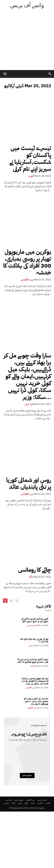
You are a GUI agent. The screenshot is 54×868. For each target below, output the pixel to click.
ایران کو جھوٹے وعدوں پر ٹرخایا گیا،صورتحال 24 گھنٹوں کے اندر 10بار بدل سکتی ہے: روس (35, 681)
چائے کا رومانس (35, 570)
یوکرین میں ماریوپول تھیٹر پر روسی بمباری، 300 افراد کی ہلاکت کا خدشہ (27, 262)
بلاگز (31, 577)
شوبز (20, 803)
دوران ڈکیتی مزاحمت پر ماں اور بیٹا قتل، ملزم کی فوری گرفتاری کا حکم (33, 661)
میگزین (40, 803)
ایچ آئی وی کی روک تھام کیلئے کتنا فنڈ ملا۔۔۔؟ (34, 640)
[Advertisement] (27, 42)
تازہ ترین (29, 404)
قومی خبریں (19, 800)
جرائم (33, 666)
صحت (33, 803)
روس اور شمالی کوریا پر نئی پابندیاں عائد (29, 483)
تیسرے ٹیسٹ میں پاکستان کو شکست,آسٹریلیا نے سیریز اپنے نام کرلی (30, 159)
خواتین (48, 803)
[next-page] (17, 601)
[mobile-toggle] (5, 74)
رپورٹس (6, 803)
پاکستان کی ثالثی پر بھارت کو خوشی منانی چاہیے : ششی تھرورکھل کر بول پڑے (36, 701)
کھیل (31, 176)
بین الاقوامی (27, 280)
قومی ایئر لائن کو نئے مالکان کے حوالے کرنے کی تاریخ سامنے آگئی (35, 620)
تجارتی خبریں (32, 625)
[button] (50, 74)
